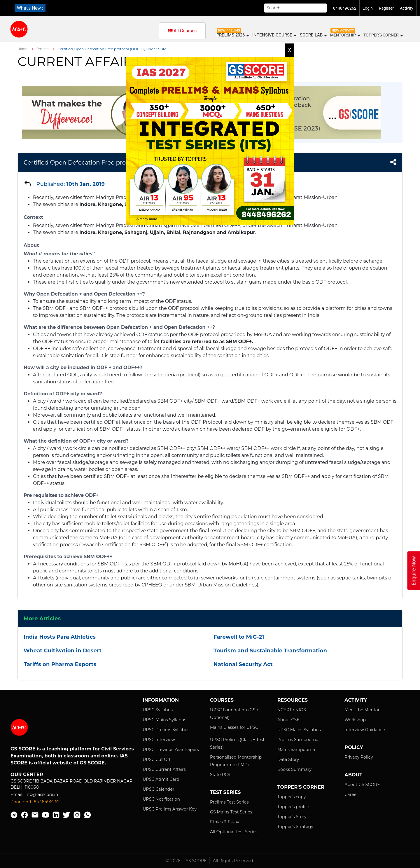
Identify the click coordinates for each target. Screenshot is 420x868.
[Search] (295, 8)
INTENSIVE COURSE (274, 35)
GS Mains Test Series (231, 812)
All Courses (182, 31)
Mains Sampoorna (296, 750)
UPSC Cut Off (156, 759)
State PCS (220, 775)
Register (386, 8)
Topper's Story (292, 817)
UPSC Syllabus (158, 710)
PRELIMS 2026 (232, 35)
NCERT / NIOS (292, 710)
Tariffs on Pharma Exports (60, 664)
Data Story (288, 759)
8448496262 (345, 8)
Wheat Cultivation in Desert (63, 651)
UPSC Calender (159, 789)
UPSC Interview (159, 740)
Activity (407, 8)
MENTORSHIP (345, 35)
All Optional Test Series (234, 832)
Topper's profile (293, 807)
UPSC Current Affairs (164, 769)
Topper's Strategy (295, 827)
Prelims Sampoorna (298, 740)
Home (22, 49)
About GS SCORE (362, 785)
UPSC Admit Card (161, 779)
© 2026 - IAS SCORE (186, 861)
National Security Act (243, 664)
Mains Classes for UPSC (234, 727)
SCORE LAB (313, 35)
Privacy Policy (359, 757)
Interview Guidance (365, 730)
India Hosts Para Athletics (60, 637)
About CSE (288, 720)
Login (368, 8)
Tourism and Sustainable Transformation (270, 651)
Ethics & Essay (225, 822)
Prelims (43, 49)
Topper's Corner (383, 35)
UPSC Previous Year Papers (171, 750)
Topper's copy (292, 797)
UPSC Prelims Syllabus (166, 730)
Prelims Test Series (229, 802)
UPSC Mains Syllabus (164, 720)
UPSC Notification (161, 799)
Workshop (355, 720)
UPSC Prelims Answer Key (170, 809)
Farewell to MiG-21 (239, 637)
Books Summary (295, 769)
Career (351, 794)
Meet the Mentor (362, 710)
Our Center (27, 774)
